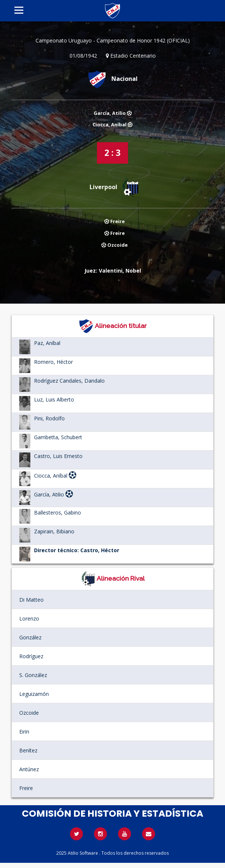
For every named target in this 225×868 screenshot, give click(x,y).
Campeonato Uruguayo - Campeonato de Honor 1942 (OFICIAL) (113, 40)
